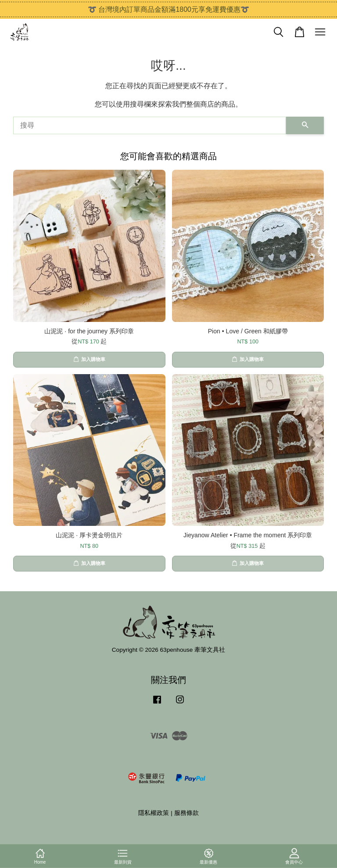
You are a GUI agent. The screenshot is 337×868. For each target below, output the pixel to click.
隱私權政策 (154, 813)
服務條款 (186, 813)
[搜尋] (150, 125)
